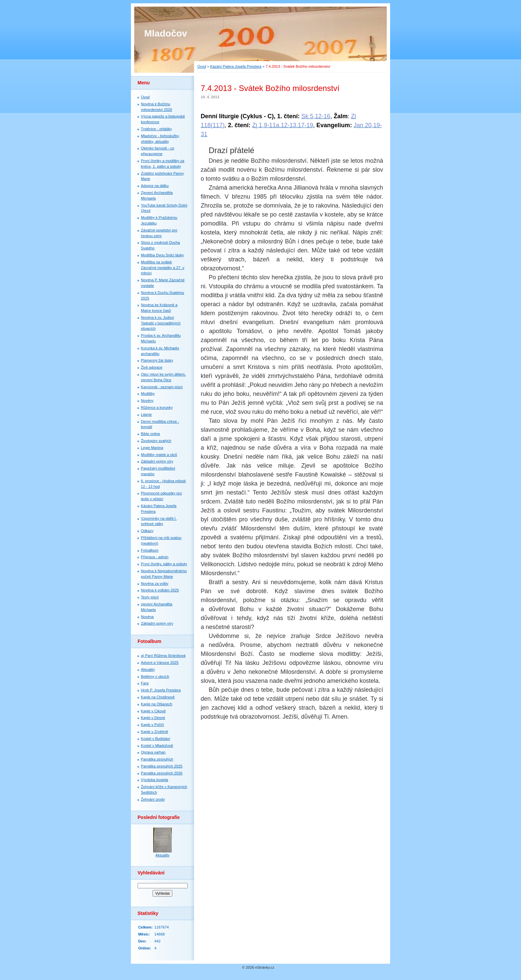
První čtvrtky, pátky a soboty (164, 564)
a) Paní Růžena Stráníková (163, 656)
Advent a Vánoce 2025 (160, 663)
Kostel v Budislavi (156, 739)
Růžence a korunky (157, 407)
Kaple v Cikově (153, 711)
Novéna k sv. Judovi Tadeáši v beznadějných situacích (161, 323)
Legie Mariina (152, 448)
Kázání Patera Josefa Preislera (236, 66)
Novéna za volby (155, 583)
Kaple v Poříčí (153, 725)
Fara (145, 683)
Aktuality (148, 669)
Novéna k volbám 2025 (160, 590)
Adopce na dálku (155, 186)
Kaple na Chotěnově (158, 697)
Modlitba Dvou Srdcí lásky (162, 255)
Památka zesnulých (157, 759)
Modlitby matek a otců (159, 455)
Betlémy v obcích (155, 676)
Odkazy (147, 531)
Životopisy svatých (156, 441)
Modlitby (148, 394)
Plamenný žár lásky (157, 360)
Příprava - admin (155, 557)
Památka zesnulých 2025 (162, 766)
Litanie (146, 414)
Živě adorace (152, 367)
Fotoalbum (150, 550)
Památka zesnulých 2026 (162, 773)
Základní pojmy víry (157, 461)
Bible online (151, 434)
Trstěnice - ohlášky (156, 129)
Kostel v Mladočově (157, 746)
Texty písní (150, 597)
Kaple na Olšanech (157, 704)
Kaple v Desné (153, 718)
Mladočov (166, 33)
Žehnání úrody (153, 799)
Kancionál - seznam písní (162, 387)
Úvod (202, 66)
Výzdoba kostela (155, 780)
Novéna (147, 617)
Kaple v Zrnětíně (155, 732)
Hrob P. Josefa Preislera (161, 690)
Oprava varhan (153, 752)
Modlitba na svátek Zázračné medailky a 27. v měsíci (163, 268)
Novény (147, 401)
